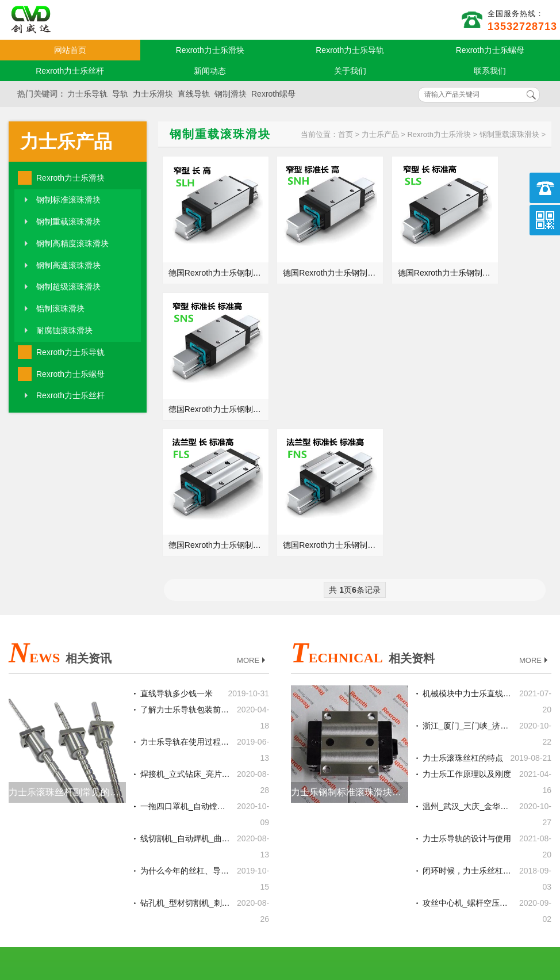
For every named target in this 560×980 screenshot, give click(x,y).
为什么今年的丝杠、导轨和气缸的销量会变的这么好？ (185, 702)
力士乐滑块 (153, 94)
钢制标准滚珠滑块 (68, 200)
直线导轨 (194, 94)
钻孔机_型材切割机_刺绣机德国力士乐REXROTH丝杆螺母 (185, 734)
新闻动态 (210, 71)
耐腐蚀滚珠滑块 (64, 330)
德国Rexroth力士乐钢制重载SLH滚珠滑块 (210, 257)
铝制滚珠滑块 (60, 308)
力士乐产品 (66, 142)
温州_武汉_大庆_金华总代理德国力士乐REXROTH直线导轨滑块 (467, 638)
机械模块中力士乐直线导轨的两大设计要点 (467, 525)
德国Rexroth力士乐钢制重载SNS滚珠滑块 (505, 257)
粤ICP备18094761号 (389, 912)
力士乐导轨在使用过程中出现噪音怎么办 (185, 573)
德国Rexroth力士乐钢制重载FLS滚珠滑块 (210, 376)
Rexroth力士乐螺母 (490, 50)
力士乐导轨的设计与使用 (467, 670)
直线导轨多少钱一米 (177, 525)
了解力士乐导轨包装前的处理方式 (185, 541)
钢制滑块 (231, 94)
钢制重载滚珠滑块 (68, 222)
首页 (346, 134)
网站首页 (70, 50)
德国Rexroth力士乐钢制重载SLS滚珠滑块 (407, 257)
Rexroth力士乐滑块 (210, 50)
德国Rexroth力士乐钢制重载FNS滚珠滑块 (309, 376)
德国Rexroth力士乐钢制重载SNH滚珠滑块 (309, 257)
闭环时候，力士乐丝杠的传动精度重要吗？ (467, 702)
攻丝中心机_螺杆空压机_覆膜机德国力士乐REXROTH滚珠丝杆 (467, 734)
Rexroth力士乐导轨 (350, 50)
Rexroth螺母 (273, 94)
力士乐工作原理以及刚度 (467, 605)
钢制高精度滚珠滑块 (72, 243)
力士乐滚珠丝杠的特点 (463, 589)
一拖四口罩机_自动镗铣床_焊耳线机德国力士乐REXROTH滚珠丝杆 (185, 638)
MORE (252, 492)
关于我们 (350, 71)
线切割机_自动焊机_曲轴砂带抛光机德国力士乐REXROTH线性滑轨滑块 (185, 670)
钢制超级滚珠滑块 (68, 287)
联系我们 (490, 71)
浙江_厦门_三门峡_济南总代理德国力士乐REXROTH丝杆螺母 (467, 557)
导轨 (120, 94)
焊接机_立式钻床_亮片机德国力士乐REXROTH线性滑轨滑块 (185, 605)
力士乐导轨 (87, 94)
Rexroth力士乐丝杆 (70, 71)
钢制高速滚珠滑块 (68, 265)
